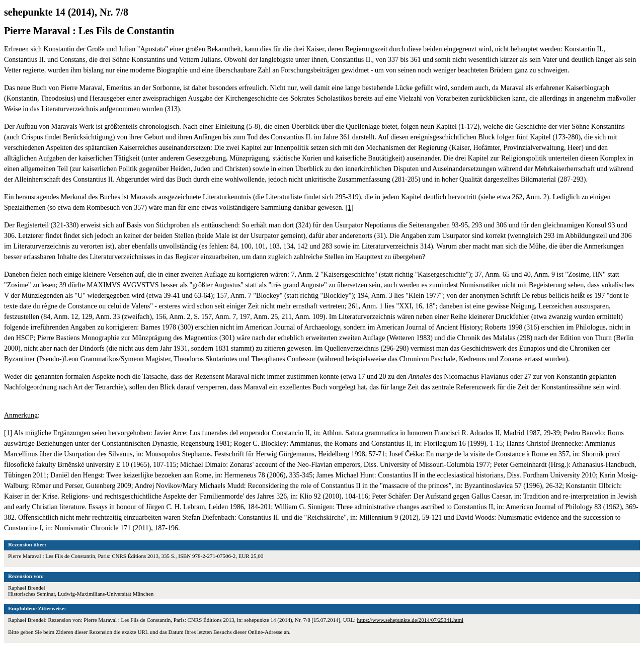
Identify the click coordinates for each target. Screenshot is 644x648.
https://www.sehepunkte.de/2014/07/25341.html (411, 620)
